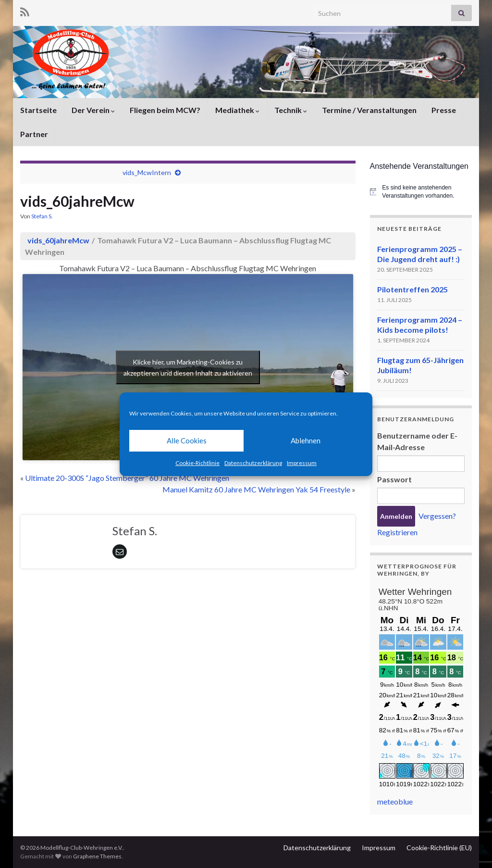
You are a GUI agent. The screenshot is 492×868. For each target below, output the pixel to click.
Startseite (38, 110)
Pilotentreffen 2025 (412, 289)
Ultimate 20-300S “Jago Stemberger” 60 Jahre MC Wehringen (127, 478)
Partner (34, 134)
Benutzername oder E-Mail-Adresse (417, 441)
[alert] (421, 192)
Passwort (394, 479)
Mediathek (237, 110)
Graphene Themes (97, 856)
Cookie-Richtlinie (197, 463)
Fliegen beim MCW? (165, 110)
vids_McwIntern (147, 172)
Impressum (302, 463)
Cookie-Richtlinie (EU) (439, 848)
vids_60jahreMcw (58, 240)
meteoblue (395, 801)
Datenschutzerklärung (253, 463)
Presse (444, 110)
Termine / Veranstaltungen (369, 110)
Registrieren (397, 532)
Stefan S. (42, 216)
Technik (291, 110)
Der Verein (93, 110)
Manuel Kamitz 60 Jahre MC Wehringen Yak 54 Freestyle (256, 489)
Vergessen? (437, 516)
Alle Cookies (187, 440)
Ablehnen (306, 440)
